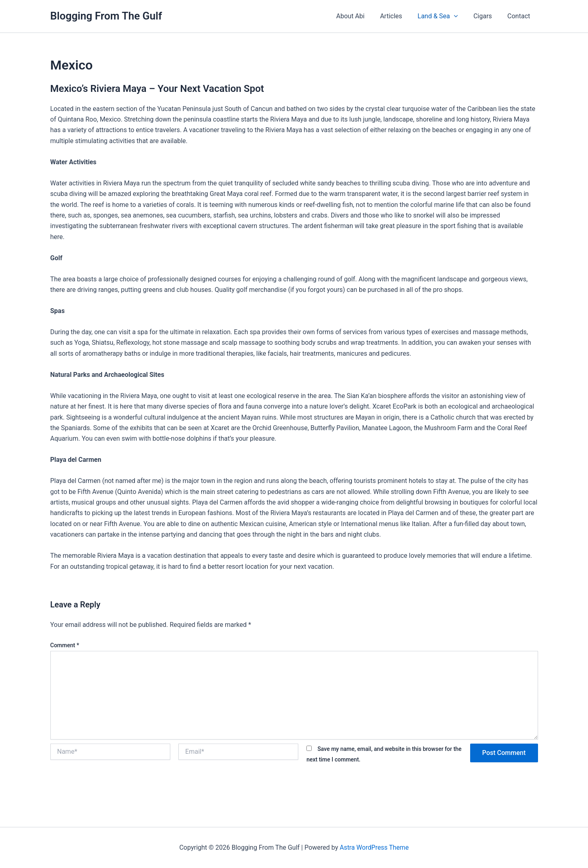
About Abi (361, 16)
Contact (520, 16)
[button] (460, 16)
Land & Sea (444, 16)
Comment (65, 645)
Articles (399, 16)
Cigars (486, 16)
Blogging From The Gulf (106, 16)
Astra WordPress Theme (374, 847)
